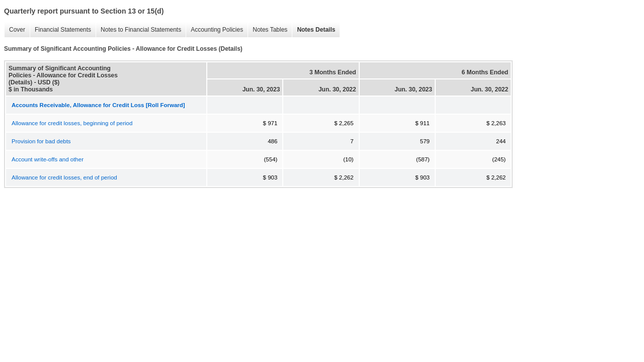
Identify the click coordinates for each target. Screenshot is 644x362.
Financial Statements (60, 30)
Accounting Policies (214, 30)
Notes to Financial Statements (138, 30)
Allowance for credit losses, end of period (64, 177)
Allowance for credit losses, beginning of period (72, 123)
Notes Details (313, 30)
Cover (15, 30)
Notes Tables (267, 30)
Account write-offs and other (48, 159)
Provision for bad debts (41, 141)
